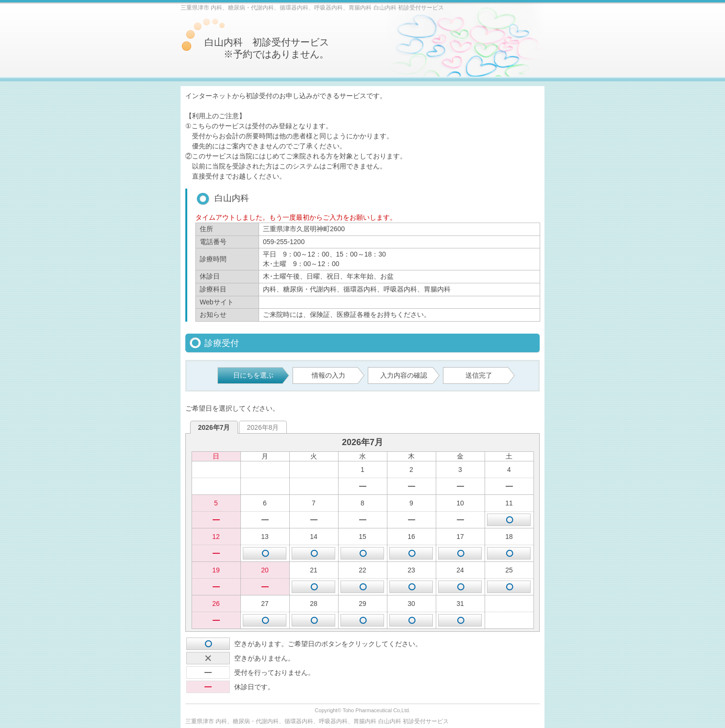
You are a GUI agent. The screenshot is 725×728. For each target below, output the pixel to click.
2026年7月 (214, 427)
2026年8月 (263, 427)
